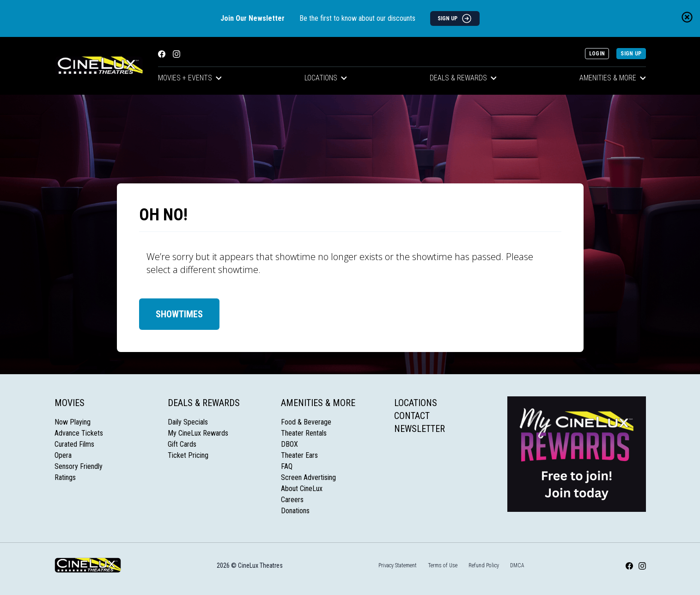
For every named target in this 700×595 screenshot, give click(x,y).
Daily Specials (188, 422)
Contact (412, 416)
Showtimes (179, 314)
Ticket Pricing (188, 455)
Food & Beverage (306, 422)
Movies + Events (190, 78)
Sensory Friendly (79, 466)
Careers (292, 500)
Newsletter (420, 429)
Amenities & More (613, 78)
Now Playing (73, 422)
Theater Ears (299, 455)
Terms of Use (443, 565)
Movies (70, 403)
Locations (326, 78)
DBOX (289, 444)
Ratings (65, 477)
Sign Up (631, 54)
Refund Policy (484, 565)
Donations (295, 511)
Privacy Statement (398, 565)
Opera (63, 455)
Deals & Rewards (463, 78)
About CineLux (302, 489)
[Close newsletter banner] (687, 17)
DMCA (517, 565)
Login (597, 54)
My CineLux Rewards (198, 433)
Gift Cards (182, 444)
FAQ (287, 466)
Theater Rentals (304, 433)
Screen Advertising (308, 477)
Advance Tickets (79, 433)
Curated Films (74, 444)
